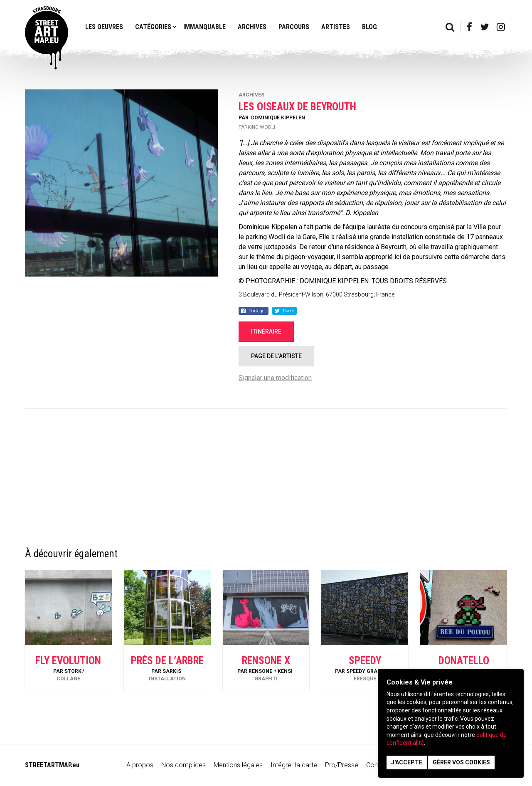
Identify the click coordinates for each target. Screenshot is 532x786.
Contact (378, 765)
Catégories (153, 27)
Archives (252, 27)
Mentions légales (238, 765)
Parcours (294, 27)
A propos (140, 765)
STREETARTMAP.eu (52, 765)
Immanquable (204, 27)
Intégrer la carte (294, 765)
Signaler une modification (275, 378)
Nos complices (183, 765)
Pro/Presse (342, 765)
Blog (369, 27)
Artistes (336, 27)
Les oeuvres (104, 27)
